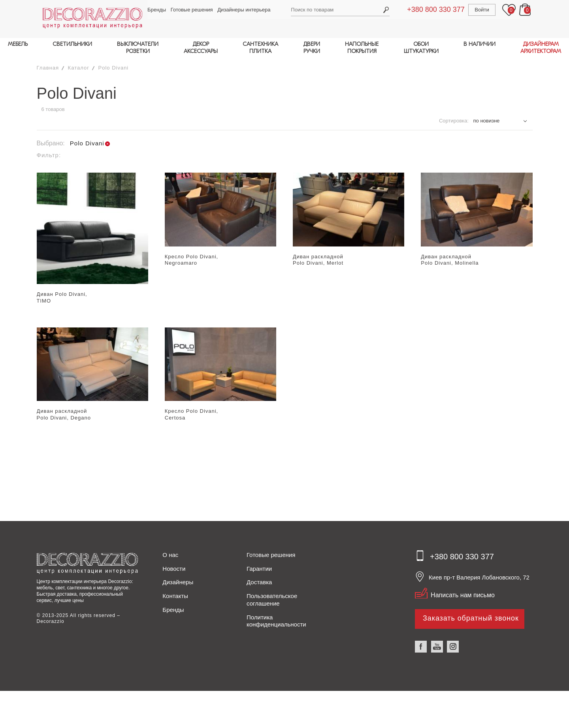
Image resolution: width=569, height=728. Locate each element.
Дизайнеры (178, 577)
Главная (48, 63)
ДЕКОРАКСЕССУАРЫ (201, 48)
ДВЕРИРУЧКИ (312, 48)
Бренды (153, 10)
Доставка (259, 577)
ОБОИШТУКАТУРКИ (421, 48)
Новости (174, 563)
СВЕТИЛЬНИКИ (72, 44)
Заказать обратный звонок (471, 613)
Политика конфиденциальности (276, 615)
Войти (484, 10)
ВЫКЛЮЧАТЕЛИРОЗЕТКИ (138, 48)
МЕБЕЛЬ (18, 44)
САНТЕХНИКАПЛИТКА (260, 48)
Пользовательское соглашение (272, 594)
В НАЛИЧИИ (480, 44)
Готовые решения (188, 10)
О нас (170, 550)
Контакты (175, 591)
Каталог (79, 63)
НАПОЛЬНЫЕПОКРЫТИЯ (362, 48)
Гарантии (259, 563)
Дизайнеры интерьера (240, 10)
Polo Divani (114, 63)
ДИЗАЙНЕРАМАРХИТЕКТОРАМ (541, 48)
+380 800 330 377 (439, 9)
